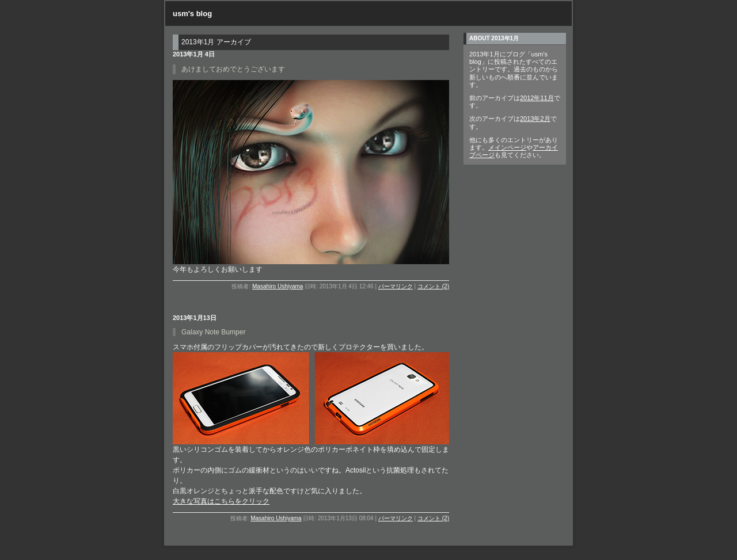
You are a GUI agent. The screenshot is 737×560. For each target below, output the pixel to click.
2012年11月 (537, 98)
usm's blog (192, 14)
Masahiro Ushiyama (278, 286)
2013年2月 (535, 119)
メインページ (507, 147)
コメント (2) (433, 286)
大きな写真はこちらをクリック (221, 501)
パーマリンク (396, 286)
